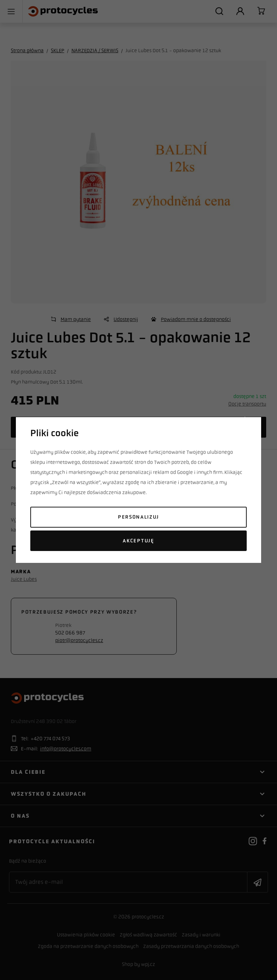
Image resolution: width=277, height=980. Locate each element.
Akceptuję (138, 541)
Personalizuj (138, 517)
